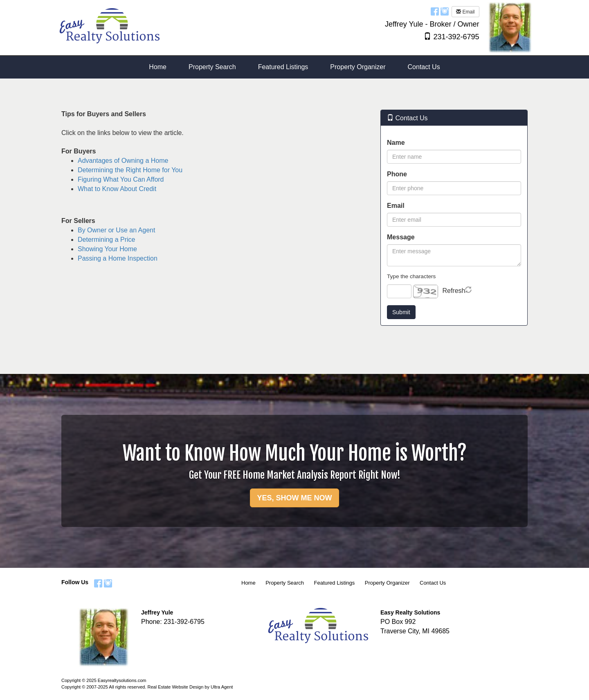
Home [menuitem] (158, 67)
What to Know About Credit (117, 189)
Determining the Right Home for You (130, 170)
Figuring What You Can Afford (121, 179)
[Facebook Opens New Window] (435, 11)
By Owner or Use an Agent (116, 230)
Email (465, 12)
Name (396, 143)
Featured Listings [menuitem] (283, 67)
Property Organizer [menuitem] (358, 67)
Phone (397, 174)
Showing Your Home (107, 249)
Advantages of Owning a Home (123, 161)
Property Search (285, 583)
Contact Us (433, 583)
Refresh (454, 291)
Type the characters (411, 276)
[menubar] (294, 67)
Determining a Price (107, 240)
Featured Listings (335, 583)
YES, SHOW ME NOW (294, 498)
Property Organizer (387, 583)
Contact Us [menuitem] (424, 67)
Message (401, 237)
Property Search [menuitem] (212, 67)
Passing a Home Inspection (118, 258)
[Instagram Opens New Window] (445, 11)
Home (248, 583)
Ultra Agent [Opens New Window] (222, 687)
